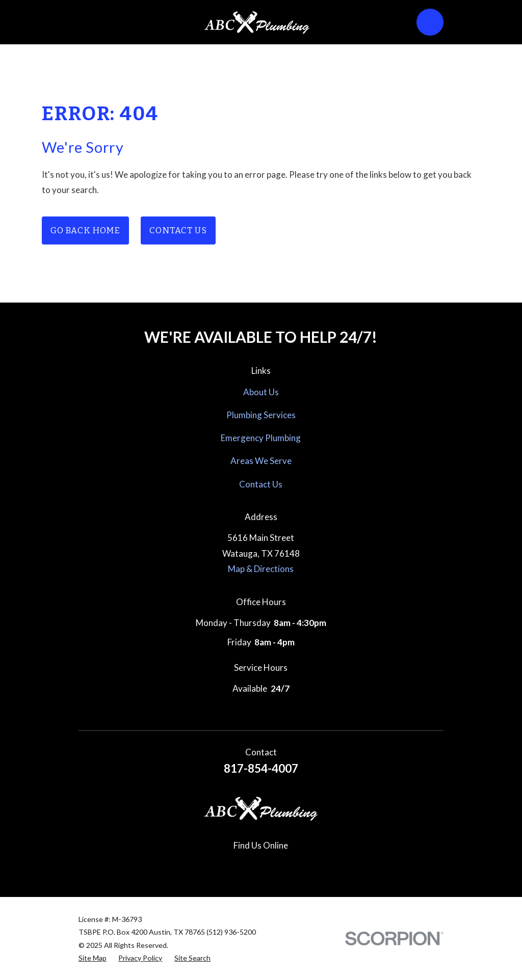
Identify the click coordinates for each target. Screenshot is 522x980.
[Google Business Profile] (189, 865)
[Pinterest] (261, 865)
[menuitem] (93, 958)
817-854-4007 (261, 768)
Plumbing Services (261, 415)
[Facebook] (213, 865)
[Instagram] (237, 865)
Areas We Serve (261, 461)
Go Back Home (85, 230)
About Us (261, 392)
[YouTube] (309, 865)
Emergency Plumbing (261, 438)
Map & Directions (261, 569)
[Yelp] (285, 865)
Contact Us (178, 230)
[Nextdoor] (333, 865)
